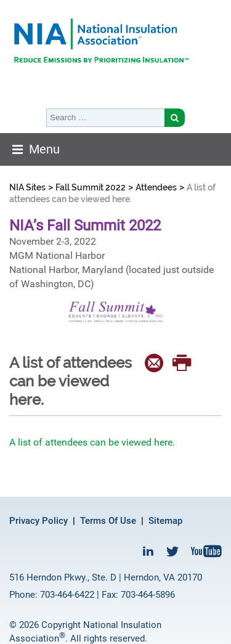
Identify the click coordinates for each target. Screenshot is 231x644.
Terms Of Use (108, 521)
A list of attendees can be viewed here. (92, 442)
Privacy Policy (38, 521)
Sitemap (165, 521)
